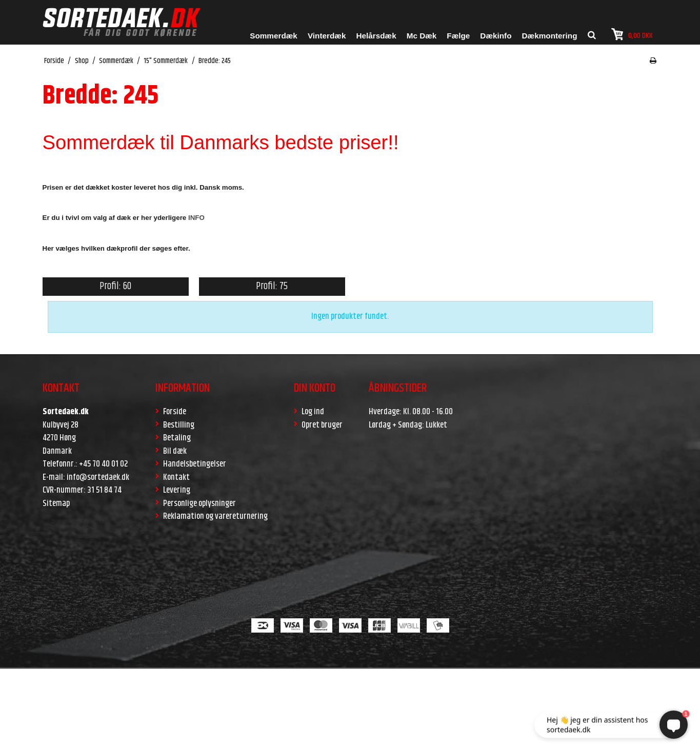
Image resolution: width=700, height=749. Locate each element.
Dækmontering (550, 36)
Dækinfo (496, 36)
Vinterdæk (327, 36)
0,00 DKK (632, 35)
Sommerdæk (274, 36)
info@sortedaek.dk (98, 477)
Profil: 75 (272, 286)
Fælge (458, 36)
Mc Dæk (422, 36)
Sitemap (56, 503)
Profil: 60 (115, 286)
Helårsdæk (376, 36)
